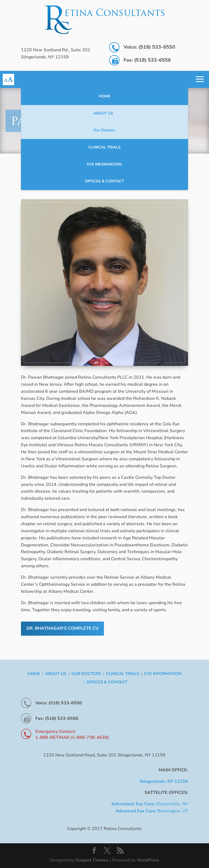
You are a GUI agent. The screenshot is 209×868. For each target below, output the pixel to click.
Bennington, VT (152, 811)
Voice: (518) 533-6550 (149, 47)
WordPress (148, 860)
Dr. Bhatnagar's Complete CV (62, 628)
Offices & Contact (104, 181)
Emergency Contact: (56, 731)
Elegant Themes (92, 860)
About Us (103, 113)
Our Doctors (104, 130)
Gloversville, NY (150, 804)
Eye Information (104, 164)
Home (104, 96)
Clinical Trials (104, 147)
